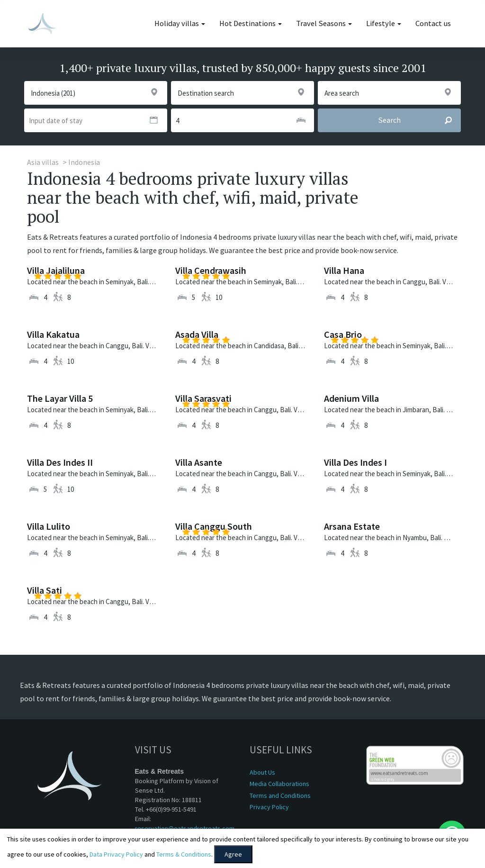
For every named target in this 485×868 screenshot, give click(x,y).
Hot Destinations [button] (251, 23)
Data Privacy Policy (116, 854)
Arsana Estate (352, 526)
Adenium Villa (351, 398)
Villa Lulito (49, 526)
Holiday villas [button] (180, 23)
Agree (233, 854)
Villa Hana (344, 270)
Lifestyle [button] (384, 23)
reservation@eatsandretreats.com (185, 828)
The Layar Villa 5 (60, 398)
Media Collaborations (279, 784)
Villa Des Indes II (60, 462)
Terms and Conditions (280, 796)
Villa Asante (199, 462)
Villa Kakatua (53, 334)
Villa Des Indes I (355, 462)
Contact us (433, 23)
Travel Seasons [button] (324, 23)
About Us (262, 772)
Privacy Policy (269, 807)
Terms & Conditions (184, 854)
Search (419, 120)
